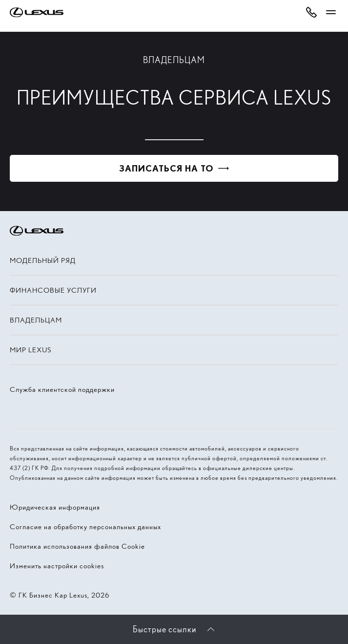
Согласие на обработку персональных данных (85, 527)
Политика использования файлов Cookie (77, 546)
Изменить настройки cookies (57, 566)
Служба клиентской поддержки (62, 389)
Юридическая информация (55, 507)
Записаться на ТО (166, 168)
